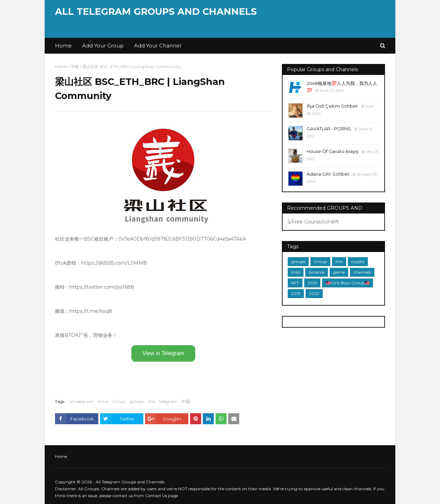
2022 (314, 293)
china (103, 401)
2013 (296, 293)
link (151, 401)
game (339, 272)
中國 (75, 67)
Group (119, 401)
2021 (312, 283)
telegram (168, 401)
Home (61, 67)
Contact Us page (162, 496)
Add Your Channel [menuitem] (158, 46)
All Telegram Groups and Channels (156, 12)
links (296, 272)
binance (317, 272)
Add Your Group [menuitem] (103, 46)
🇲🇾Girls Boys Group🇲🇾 (348, 283)
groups (137, 401)
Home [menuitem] (63, 46)
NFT (295, 283)
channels (362, 272)
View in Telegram (163, 353)
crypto (358, 261)
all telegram (81, 401)
